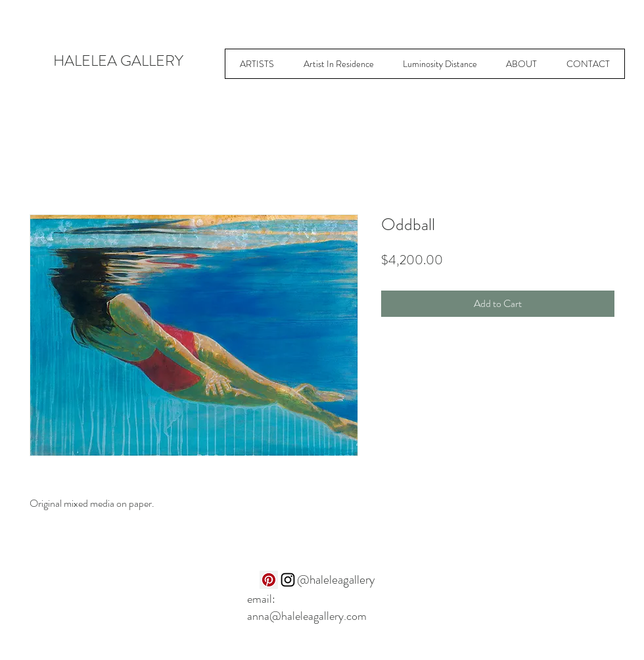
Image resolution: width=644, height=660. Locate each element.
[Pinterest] (269, 580)
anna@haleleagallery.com (307, 616)
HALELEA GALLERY (118, 61)
